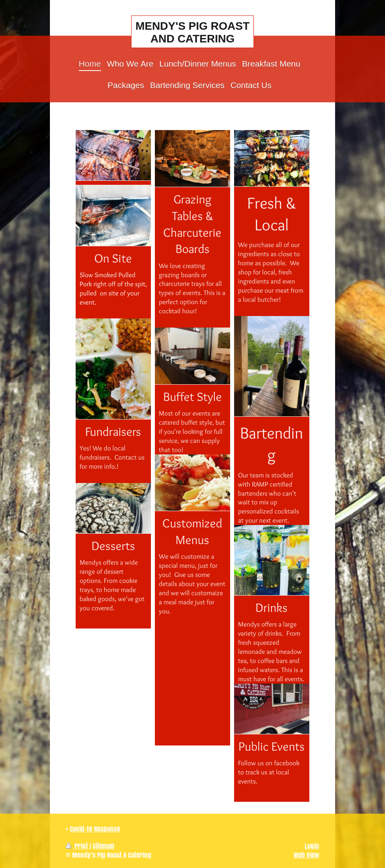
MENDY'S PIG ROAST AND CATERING (192, 32)
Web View (306, 855)
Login (312, 846)
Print (78, 846)
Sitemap (104, 846)
